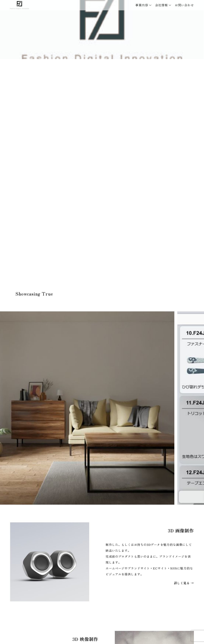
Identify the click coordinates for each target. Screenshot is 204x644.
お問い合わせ (184, 5)
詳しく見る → (184, 583)
